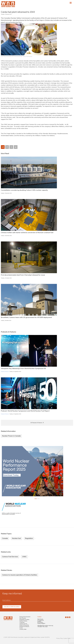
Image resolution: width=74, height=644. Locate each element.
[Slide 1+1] (38, 499)
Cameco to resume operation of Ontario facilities (20, 575)
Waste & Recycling (24, 625)
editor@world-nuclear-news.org (45, 626)
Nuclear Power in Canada (11, 436)
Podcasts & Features (5, 372)
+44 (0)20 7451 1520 (42, 627)
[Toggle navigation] (71, 3)
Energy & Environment (25, 617)
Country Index (23, 629)
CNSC (24, 557)
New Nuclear (23, 618)
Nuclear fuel (16, 538)
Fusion (21, 628)
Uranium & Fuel (23, 624)
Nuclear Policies (23, 621)
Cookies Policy (67, 638)
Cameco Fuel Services (10, 557)
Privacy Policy (60, 638)
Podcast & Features (24, 627)
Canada (5, 538)
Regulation (29, 538)
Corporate (22, 622)
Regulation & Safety (24, 620)
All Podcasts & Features (36, 423)
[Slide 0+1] (36, 499)
